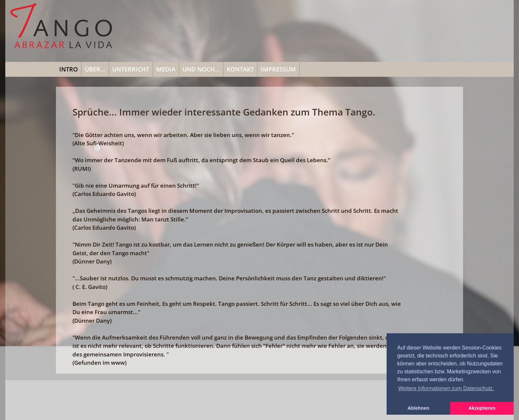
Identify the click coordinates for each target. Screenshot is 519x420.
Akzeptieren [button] (482, 408)
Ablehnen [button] (418, 408)
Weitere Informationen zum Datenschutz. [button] (446, 388)
